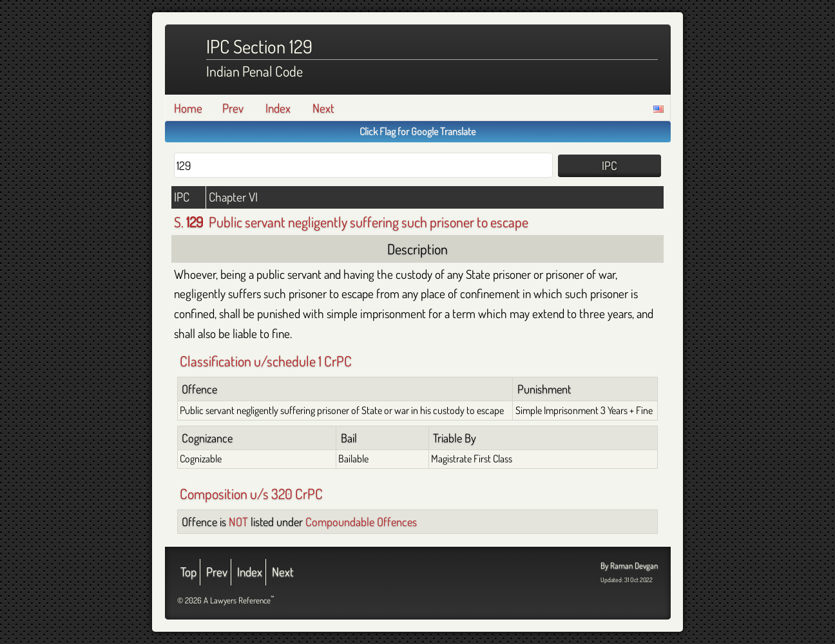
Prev (233, 108)
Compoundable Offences (361, 521)
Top (188, 572)
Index (278, 108)
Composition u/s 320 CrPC (251, 493)
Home (188, 108)
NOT (238, 521)
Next (323, 108)
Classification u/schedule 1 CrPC (266, 361)
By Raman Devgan (629, 565)
